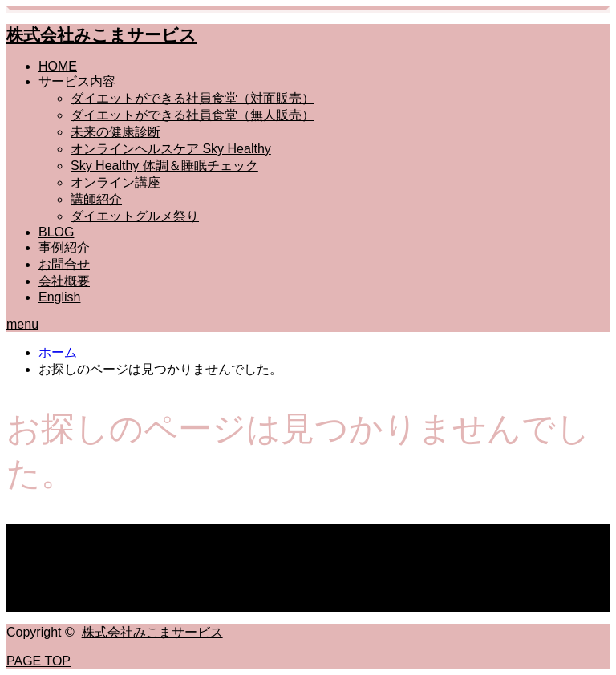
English (59, 297)
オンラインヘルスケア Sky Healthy (171, 149)
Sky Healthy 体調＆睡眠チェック (164, 166)
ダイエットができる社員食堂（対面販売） (192, 98)
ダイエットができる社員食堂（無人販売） (192, 115)
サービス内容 (77, 81)
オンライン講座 (115, 182)
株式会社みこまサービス (101, 35)
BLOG (56, 232)
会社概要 (64, 281)
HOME (58, 66)
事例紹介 (64, 247)
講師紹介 (96, 199)
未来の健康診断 (115, 132)
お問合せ (64, 264)
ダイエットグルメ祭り (135, 216)
